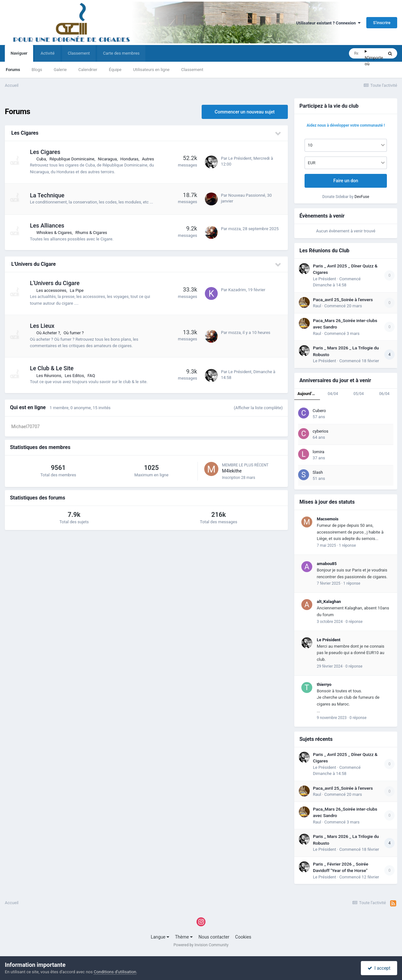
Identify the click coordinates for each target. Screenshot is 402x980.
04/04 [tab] (333, 394)
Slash (318, 472)
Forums (13, 70)
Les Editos (74, 376)
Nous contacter (214, 937)
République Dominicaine (72, 159)
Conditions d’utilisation (115, 972)
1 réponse (347, 545)
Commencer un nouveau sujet (245, 112)
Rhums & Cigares (91, 233)
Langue (160, 937)
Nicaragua (107, 159)
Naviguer (19, 56)
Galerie (60, 70)
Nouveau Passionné (247, 195)
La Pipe (77, 290)
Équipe (115, 70)
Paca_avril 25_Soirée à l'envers (343, 300)
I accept (379, 968)
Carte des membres (121, 53)
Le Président (240, 158)
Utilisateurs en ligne (151, 70)
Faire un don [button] (346, 181)
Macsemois (328, 519)
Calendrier (88, 70)
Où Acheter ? (48, 333)
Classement (192, 70)
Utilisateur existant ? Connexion (328, 23)
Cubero (319, 411)
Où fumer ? (73, 333)
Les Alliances (47, 225)
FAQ (91, 376)
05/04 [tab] (359, 394)
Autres (148, 159)
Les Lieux (42, 326)
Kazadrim (237, 290)
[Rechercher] (357, 53)
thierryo (324, 684)
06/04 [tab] (384, 394)
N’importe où (374, 61)
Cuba (41, 159)
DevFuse (362, 197)
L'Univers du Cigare (33, 264)
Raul (317, 306)
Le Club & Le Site (52, 368)
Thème (184, 937)
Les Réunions (49, 376)
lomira (318, 452)
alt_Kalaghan (329, 602)
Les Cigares (25, 133)
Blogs (37, 70)
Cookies (243, 937)
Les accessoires (51, 290)
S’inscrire (382, 23)
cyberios (320, 431)
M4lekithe (232, 471)
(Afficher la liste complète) (258, 408)
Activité (47, 53)
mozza (235, 229)
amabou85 (327, 564)
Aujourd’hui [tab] (307, 394)
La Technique (47, 195)
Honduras (129, 159)
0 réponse (354, 622)
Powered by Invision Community (201, 945)
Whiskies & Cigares (54, 233)
